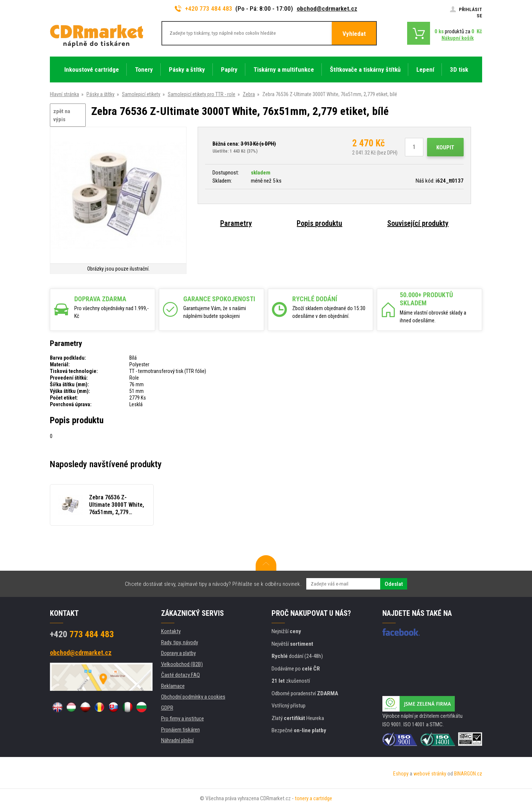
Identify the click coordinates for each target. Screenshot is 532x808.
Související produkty (418, 223)
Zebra (249, 94)
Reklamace (173, 686)
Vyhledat (354, 34)
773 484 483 (82, 634)
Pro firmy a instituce (183, 719)
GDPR (167, 708)
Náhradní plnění (177, 740)
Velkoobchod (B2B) (182, 664)
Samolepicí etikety (141, 94)
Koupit (445, 147)
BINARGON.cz (468, 774)
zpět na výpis (62, 116)
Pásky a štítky (100, 94)
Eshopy (401, 774)
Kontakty (171, 631)
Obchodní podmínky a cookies (193, 697)
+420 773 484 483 (204, 9)
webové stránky (430, 774)
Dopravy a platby (178, 653)
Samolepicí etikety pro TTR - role (202, 94)
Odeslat (394, 584)
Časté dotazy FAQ (180, 675)
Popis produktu (319, 223)
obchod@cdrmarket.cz (327, 9)
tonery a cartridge (313, 798)
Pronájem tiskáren (180, 730)
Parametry (236, 223)
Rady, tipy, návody (180, 642)
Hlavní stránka (64, 94)
